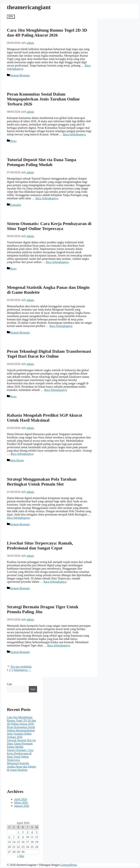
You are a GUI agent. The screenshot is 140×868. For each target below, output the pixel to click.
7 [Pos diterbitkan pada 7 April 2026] (14, 837)
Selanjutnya (22, 670)
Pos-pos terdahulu (21, 667)
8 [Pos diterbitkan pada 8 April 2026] (18, 837)
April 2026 (21, 799)
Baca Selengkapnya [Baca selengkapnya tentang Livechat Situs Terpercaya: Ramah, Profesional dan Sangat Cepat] (55, 582)
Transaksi (15, 205)
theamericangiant (29, 7)
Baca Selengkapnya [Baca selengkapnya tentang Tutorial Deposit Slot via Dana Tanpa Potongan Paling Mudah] (47, 198)
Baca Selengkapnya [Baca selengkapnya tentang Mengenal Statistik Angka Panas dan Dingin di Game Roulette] (61, 326)
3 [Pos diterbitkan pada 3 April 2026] (28, 832)
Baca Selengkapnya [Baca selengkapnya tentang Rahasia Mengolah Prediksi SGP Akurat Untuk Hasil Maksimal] (22, 454)
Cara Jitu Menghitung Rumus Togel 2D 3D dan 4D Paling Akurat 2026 (47, 33)
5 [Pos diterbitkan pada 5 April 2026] (37, 832)
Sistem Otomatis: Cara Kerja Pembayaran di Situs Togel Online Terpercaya (49, 226)
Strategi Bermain (20, 75)
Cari (9, 684)
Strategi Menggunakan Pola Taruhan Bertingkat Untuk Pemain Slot (42, 482)
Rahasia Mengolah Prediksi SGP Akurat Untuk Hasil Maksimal (45, 418)
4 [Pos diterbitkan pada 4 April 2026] (32, 832)
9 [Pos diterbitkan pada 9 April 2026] (23, 837)
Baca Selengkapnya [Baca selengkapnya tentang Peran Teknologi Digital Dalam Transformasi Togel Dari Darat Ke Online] (56, 390)
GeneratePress (69, 865)
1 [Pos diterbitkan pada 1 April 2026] (18, 832)
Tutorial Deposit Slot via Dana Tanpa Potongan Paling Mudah (42, 162)
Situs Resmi (17, 460)
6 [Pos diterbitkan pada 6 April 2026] (9, 837)
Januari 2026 (22, 806)
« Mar (21, 856)
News (13, 141)
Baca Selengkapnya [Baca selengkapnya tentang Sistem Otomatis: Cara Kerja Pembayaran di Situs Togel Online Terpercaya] (57, 262)
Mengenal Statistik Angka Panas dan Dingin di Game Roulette (22, 767)
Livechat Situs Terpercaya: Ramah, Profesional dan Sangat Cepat (40, 546)
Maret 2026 (21, 803)
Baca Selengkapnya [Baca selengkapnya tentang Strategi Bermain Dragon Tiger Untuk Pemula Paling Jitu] (59, 645)
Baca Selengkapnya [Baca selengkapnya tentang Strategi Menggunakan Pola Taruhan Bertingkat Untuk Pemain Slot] (18, 518)
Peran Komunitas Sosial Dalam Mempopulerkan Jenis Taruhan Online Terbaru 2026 (43, 99)
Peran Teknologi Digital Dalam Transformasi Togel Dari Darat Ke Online (49, 354)
